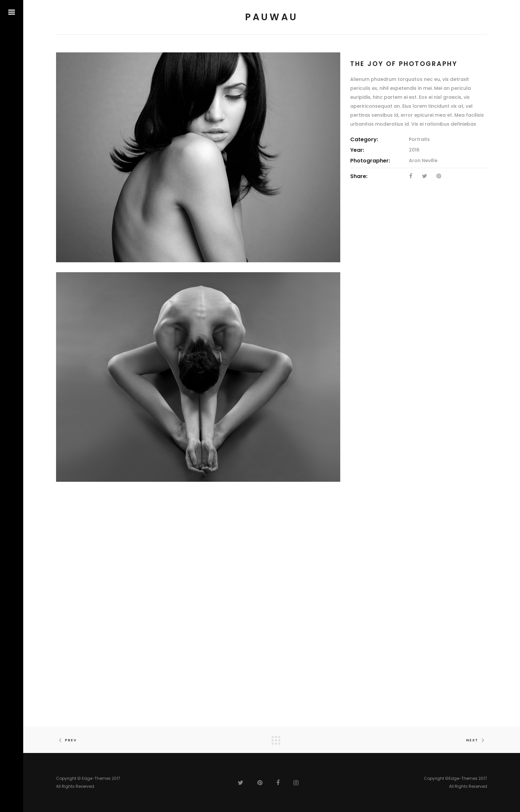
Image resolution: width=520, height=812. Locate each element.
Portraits (419, 139)
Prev (66, 740)
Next (477, 740)
